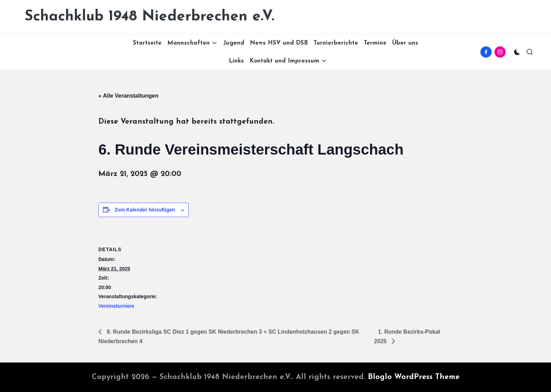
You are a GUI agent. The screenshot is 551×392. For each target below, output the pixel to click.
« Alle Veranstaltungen (128, 96)
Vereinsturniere (116, 306)
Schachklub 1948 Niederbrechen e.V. (150, 17)
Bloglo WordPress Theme (414, 377)
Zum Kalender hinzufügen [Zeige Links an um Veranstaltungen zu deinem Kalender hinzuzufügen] (145, 210)
